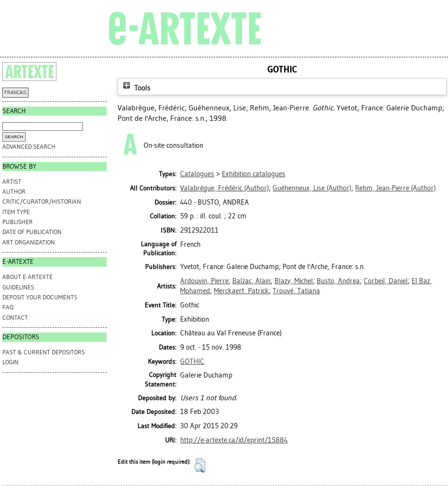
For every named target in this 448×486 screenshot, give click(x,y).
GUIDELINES (18, 287)
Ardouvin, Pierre (204, 281)
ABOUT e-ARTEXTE (27, 277)
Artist (12, 182)
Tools (136, 88)
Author (14, 192)
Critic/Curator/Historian (42, 202)
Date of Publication (32, 232)
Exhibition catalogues (254, 174)
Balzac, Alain (251, 281)
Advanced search (29, 147)
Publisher (18, 222)
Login (10, 362)
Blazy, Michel (294, 281)
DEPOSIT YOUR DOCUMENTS (40, 297)
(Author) (224, 188)
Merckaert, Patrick (241, 291)
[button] (200, 466)
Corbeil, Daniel (386, 281)
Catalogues (197, 174)
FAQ (8, 307)
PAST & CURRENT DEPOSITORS (44, 352)
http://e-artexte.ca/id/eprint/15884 (234, 440)
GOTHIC (192, 361)
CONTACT (15, 318)
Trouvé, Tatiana (296, 291)
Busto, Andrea (338, 281)
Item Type (16, 212)
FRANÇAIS (15, 93)
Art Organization (29, 242)
